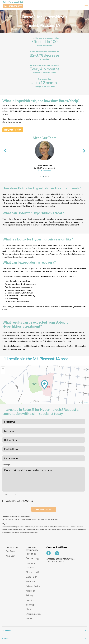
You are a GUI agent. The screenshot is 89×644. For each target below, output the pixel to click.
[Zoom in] (3, 368)
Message (6, 465)
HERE (86, 403)
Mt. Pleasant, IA (13, 2)
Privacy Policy (33, 586)
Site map (30, 605)
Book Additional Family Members (19, 501)
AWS (82, 403)
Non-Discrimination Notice (33, 614)
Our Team (10, 551)
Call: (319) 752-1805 (13, 6)
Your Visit (10, 556)
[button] (40, 177)
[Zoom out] (3, 372)
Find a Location (34, 572)
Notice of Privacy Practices (31, 595)
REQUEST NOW (13, 130)
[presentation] (5, 150)
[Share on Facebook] (49, 554)
